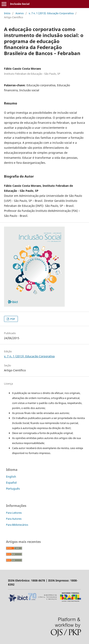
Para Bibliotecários (17, 525)
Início (7, 13)
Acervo (20, 13)
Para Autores (14, 519)
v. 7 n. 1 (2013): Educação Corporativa (51, 13)
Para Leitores (14, 513)
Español (11, 483)
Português (13, 489)
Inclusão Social (20, 4)
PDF (12, 319)
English (11, 477)
